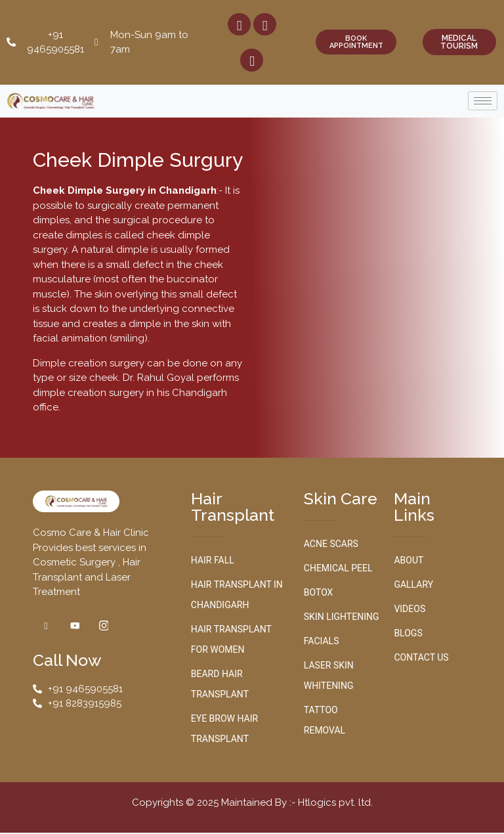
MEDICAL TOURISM (459, 43)
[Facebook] (239, 25)
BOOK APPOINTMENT (356, 43)
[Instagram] (265, 25)
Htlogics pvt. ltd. (335, 803)
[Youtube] (252, 61)
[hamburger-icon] (483, 101)
